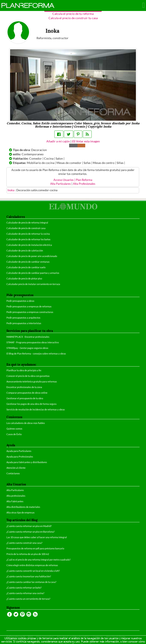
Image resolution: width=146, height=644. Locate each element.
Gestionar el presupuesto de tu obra (25, 398)
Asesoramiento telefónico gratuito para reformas (32, 381)
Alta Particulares (61, 184)
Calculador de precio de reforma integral (27, 223)
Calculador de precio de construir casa (26, 228)
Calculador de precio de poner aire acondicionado (32, 256)
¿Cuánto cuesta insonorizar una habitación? (29, 576)
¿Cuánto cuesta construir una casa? (24, 543)
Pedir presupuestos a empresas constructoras (30, 312)
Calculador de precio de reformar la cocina (28, 234)
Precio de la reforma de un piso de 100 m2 (28, 554)
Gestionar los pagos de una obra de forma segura (31, 404)
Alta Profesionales (84, 184)
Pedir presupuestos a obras (20, 301)
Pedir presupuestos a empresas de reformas (29, 306)
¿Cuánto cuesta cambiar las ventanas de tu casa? (31, 582)
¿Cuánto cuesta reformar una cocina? (25, 593)
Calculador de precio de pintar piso (24, 278)
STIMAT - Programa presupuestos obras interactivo (33, 342)
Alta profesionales (16, 496)
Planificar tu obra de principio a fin (24, 370)
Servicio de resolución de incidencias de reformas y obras (36, 409)
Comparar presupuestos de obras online (27, 393)
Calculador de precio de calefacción (25, 250)
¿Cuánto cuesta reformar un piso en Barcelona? (30, 532)
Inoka (11, 190)
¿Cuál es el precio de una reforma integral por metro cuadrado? (38, 560)
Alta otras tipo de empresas (21, 512)
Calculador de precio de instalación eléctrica (29, 245)
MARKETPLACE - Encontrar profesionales (28, 337)
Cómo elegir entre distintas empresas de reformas (32, 565)
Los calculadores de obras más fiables (26, 423)
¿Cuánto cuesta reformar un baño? (24, 588)
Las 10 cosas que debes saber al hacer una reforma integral (37, 537)
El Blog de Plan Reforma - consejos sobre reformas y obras (36, 354)
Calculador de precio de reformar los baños (28, 239)
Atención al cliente (16, 468)
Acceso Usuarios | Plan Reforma (73, 180)
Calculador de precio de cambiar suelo (26, 267)
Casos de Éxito (14, 434)
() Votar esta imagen (86, 141)
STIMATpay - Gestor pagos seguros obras (27, 348)
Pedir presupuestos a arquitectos (23, 318)
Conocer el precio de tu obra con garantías (28, 376)
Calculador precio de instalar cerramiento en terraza (33, 284)
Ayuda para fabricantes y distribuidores (27, 462)
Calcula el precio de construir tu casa (73, 18)
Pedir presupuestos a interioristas (24, 323)
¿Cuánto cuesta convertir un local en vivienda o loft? (33, 571)
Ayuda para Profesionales (20, 457)
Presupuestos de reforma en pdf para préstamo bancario (35, 548)
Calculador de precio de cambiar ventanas (28, 262)
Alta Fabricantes (15, 501)
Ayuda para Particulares (19, 451)
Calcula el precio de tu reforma (73, 14)
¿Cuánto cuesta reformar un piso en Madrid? (29, 526)
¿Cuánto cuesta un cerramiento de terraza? (28, 599)
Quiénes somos (14, 429)
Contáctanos (13, 473)
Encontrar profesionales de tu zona (24, 387)
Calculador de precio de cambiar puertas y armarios (33, 273)
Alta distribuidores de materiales (23, 507)
